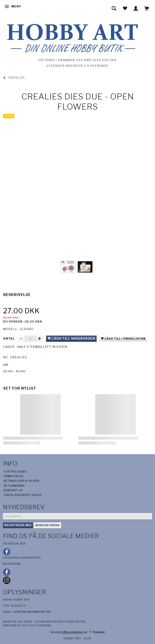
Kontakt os (13, 490)
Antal (9, 339)
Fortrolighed (15, 471)
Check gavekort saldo (23, 495)
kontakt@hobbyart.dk (32, 612)
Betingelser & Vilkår (22, 481)
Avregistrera (47, 525)
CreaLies (18, 357)
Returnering (14, 486)
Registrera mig (18, 525)
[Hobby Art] (71, 37)
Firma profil (14, 476)
